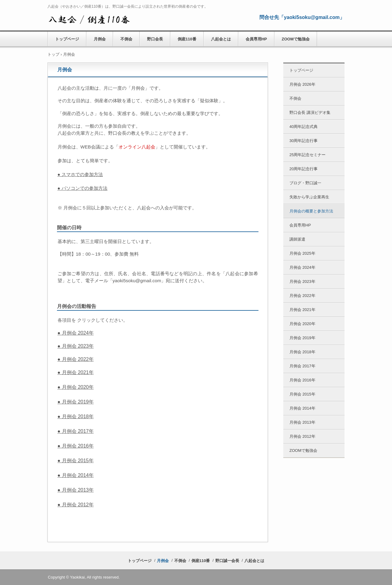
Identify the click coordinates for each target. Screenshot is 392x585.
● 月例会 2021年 (76, 372)
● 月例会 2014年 (76, 475)
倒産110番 (187, 39)
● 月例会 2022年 (76, 359)
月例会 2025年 (302, 253)
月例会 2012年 (302, 436)
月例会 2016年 (302, 380)
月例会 (100, 39)
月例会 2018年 (302, 352)
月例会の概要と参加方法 (311, 211)
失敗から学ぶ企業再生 (309, 197)
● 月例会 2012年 (76, 505)
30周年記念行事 (303, 141)
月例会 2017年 (302, 366)
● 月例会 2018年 (76, 416)
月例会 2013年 (302, 422)
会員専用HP (256, 39)
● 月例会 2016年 (76, 446)
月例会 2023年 (302, 281)
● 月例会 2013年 (76, 490)
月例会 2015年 (302, 394)
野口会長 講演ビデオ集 (310, 112)
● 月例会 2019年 (76, 402)
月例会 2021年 (302, 310)
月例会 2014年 (302, 408)
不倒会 (126, 39)
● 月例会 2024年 (76, 333)
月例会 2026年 (302, 84)
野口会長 (155, 39)
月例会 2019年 (302, 338)
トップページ (67, 39)
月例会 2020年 (302, 324)
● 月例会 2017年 (76, 431)
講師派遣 (297, 239)
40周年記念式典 (303, 127)
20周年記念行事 (303, 169)
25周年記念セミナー (307, 155)
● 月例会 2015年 (76, 461)
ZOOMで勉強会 (296, 39)
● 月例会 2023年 (76, 346)
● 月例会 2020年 (76, 387)
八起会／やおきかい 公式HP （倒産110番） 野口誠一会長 (89, 19)
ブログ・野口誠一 (305, 183)
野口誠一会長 (227, 561)
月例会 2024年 (302, 267)
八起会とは (221, 39)
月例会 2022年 (302, 296)
